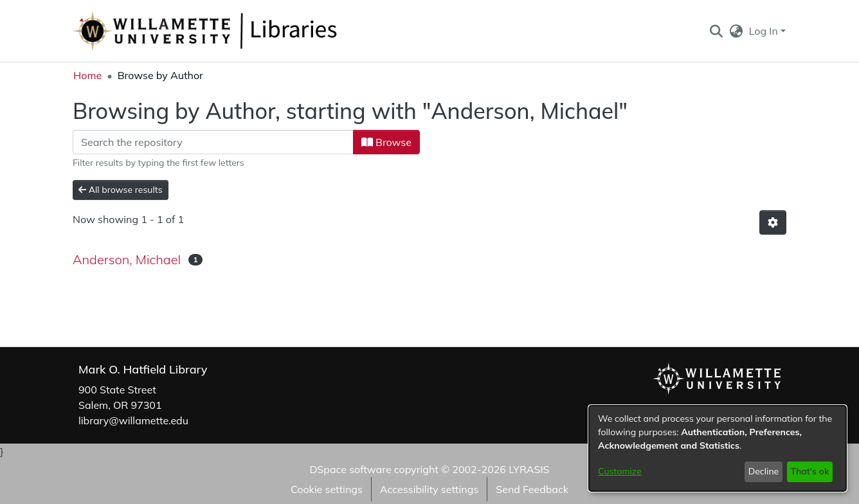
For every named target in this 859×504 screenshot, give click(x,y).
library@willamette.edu (133, 420)
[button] (716, 31)
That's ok (809, 471)
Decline (764, 471)
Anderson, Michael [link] (127, 259)
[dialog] (718, 448)
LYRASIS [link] (529, 469)
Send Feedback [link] (532, 489)
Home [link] (87, 75)
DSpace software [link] (350, 469)
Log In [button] (765, 31)
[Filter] (213, 142)
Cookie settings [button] (327, 489)
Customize (620, 471)
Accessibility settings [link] (429, 489)
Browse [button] (386, 142)
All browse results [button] (121, 190)
